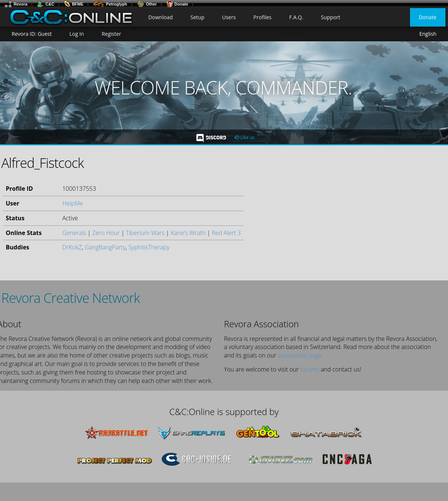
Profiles (262, 17)
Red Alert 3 (226, 233)
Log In (77, 34)
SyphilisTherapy (149, 247)
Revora (16, 4)
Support (331, 17)
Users (229, 17)
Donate (177, 4)
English (428, 34)
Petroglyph (110, 4)
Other (147, 4)
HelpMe (73, 203)
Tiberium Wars (145, 233)
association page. (300, 355)
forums (310, 369)
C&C (46, 4)
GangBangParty (105, 247)
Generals (74, 233)
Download (160, 17)
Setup (198, 17)
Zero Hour (106, 233)
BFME (74, 4)
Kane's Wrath (188, 233)
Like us (245, 137)
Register (112, 34)
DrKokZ (72, 247)
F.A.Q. (296, 17)
